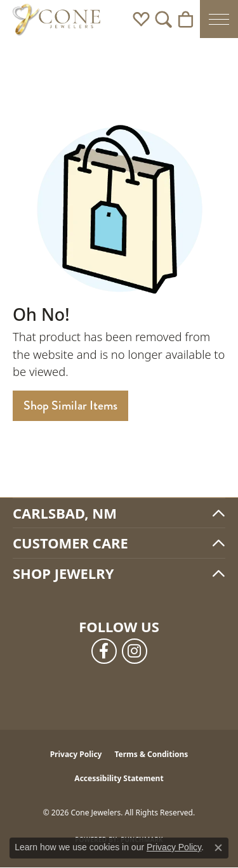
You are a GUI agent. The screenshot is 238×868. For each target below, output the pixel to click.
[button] (141, 19)
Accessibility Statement (119, 778)
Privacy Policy (76, 754)
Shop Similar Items (70, 405)
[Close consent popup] (218, 848)
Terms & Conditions (151, 754)
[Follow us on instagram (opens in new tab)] (135, 651)
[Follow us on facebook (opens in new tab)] (104, 651)
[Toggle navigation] (219, 19)
